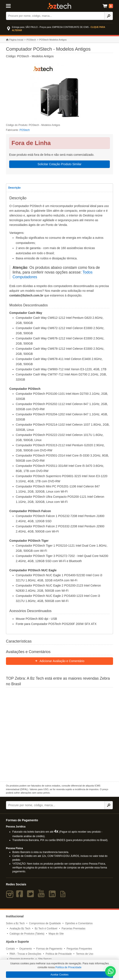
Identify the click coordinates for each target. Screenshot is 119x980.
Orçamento (26, 949)
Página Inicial (15, 40)
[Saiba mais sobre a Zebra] (59, 734)
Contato (10, 949)
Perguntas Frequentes (79, 949)
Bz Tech (59, 6)
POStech (31, 40)
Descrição (14, 188)
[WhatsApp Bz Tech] (111, 972)
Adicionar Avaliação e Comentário (59, 661)
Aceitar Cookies (59, 975)
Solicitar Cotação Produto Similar (59, 164)
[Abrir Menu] (13, 6)
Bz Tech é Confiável (46, 929)
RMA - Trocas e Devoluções (26, 954)
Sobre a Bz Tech (15, 923)
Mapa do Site (56, 934)
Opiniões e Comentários (79, 923)
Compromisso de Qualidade (45, 923)
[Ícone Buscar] (109, 16)
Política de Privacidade (59, 954)
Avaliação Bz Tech (20, 929)
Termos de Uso (85, 954)
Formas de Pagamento (49, 949)
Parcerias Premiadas (73, 929)
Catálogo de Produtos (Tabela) (27, 934)
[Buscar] (55, 16)
